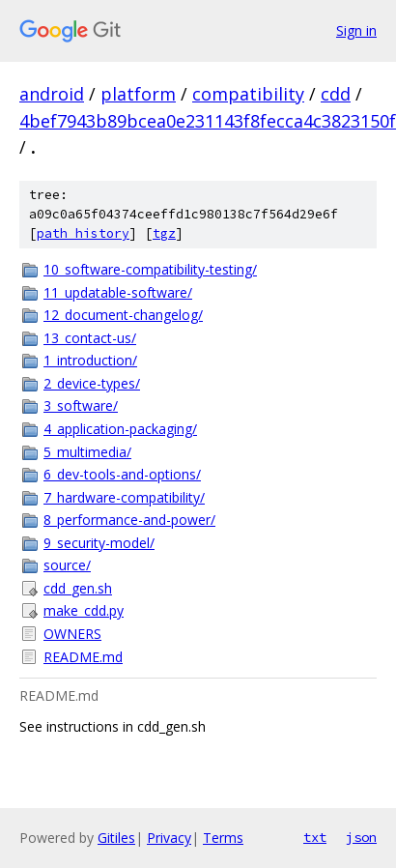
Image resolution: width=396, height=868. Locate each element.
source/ (67, 565)
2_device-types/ (92, 383)
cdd (336, 94)
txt (315, 837)
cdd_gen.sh (78, 588)
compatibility (248, 94)
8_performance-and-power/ (129, 520)
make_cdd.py (84, 610)
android (52, 94)
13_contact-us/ (90, 338)
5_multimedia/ (87, 452)
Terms (223, 838)
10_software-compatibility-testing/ (150, 269)
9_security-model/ (99, 543)
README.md (83, 657)
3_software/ (81, 405)
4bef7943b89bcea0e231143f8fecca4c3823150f (208, 121)
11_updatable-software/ (118, 292)
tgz (164, 233)
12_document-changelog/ (123, 315)
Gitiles (116, 838)
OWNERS (72, 634)
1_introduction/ (90, 360)
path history (83, 233)
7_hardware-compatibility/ (124, 497)
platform (138, 94)
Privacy (169, 838)
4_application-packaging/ (120, 429)
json (361, 837)
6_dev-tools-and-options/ (122, 474)
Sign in (356, 30)
